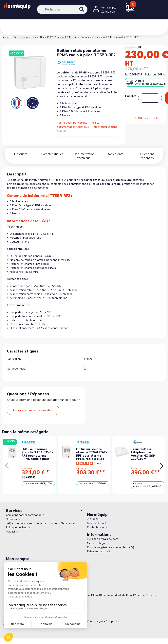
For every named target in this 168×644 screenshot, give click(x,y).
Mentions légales (98, 543)
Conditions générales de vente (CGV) (111, 547)
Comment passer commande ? (25, 515)
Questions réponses (147, 154)
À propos (93, 519)
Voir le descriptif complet (73, 123)
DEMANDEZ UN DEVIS (146, 118)
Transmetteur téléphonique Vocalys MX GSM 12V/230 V (143, 454)
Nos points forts (97, 523)
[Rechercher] (62, 9)
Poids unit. (151, 75)
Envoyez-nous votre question (33, 410)
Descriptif (21, 154)
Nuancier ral (14, 519)
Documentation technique (84, 156)
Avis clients (116, 154)
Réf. (128, 75)
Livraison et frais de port (102, 539)
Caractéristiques (52, 154)
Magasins (12, 532)
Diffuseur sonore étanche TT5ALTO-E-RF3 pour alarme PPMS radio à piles (92, 454)
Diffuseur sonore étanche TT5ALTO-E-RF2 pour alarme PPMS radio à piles (37, 454)
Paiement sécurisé (99, 551)
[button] (161, 466)
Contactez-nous (97, 527)
